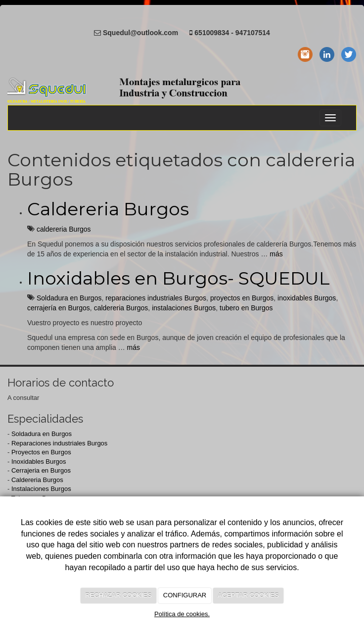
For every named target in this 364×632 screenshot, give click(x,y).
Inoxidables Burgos (39, 462)
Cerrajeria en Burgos (41, 470)
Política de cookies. (182, 614)
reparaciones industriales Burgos (156, 298)
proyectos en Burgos (242, 298)
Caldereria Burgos (108, 209)
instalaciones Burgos (184, 308)
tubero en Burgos (246, 308)
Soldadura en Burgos (69, 298)
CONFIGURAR (185, 595)
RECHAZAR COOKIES (118, 595)
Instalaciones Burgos (41, 489)
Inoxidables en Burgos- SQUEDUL (179, 278)
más (276, 254)
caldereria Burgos (64, 229)
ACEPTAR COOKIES (248, 595)
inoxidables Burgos (307, 298)
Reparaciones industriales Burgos (59, 443)
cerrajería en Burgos (59, 308)
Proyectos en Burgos (41, 452)
